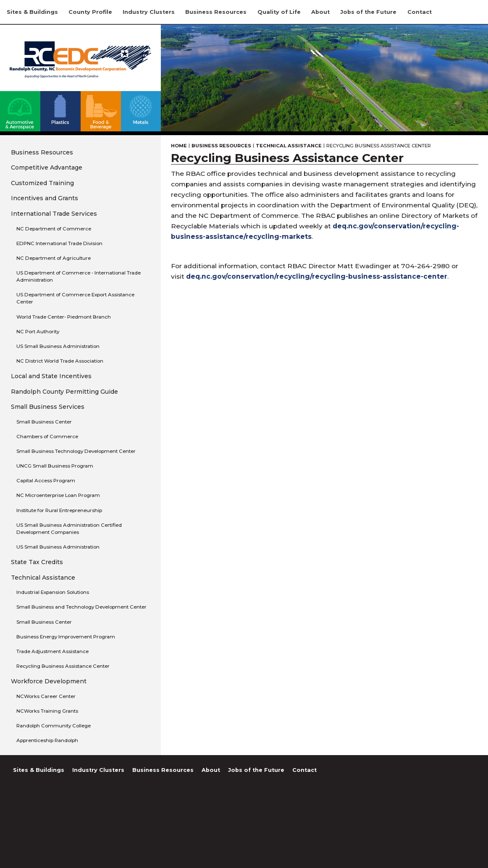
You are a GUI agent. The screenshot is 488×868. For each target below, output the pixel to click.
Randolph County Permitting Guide (64, 392)
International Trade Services (54, 214)
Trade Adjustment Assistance (52, 651)
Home (179, 146)
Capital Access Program (46, 481)
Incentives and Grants (45, 198)
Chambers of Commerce (47, 437)
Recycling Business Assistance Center (63, 666)
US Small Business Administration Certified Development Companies (69, 529)
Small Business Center (44, 422)
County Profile (90, 12)
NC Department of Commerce (54, 229)
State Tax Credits (37, 562)
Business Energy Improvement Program (66, 637)
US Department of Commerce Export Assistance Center (75, 298)
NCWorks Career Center (46, 696)
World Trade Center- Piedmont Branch (64, 317)
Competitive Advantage (47, 167)
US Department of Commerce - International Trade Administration (79, 276)
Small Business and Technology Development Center (81, 607)
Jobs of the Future (368, 12)
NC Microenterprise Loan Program (58, 495)
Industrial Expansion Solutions (53, 592)
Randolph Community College (54, 726)
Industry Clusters (149, 12)
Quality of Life (279, 12)
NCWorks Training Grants (47, 711)
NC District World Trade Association (60, 361)
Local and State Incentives (51, 376)
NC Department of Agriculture (54, 258)
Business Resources (216, 12)
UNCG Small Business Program (55, 466)
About (320, 12)
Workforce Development (49, 681)
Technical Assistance (43, 578)
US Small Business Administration (58, 346)
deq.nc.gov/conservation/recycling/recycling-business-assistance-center (317, 276)
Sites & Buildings (32, 12)
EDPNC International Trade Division (59, 243)
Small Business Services (48, 407)
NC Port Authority (38, 332)
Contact (420, 12)
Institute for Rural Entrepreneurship (59, 510)
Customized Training (42, 183)
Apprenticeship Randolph (47, 740)
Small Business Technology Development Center (76, 451)
